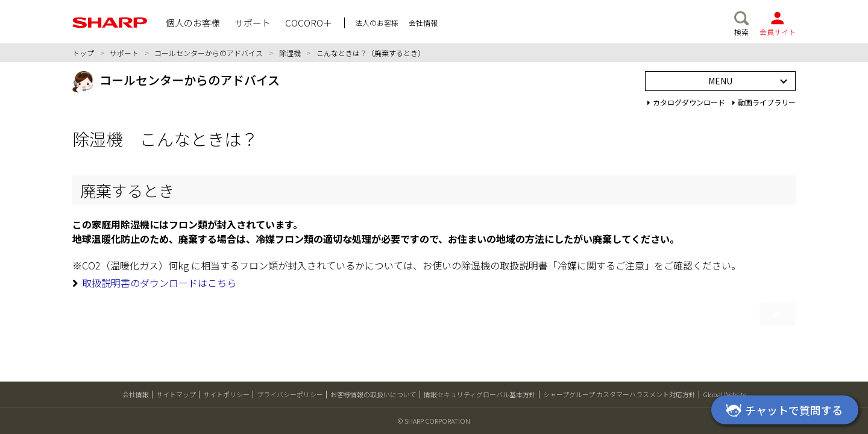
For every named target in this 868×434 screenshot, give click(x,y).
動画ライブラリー (764, 102)
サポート (124, 53)
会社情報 (136, 394)
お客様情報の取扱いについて (373, 394)
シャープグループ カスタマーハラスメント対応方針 (619, 394)
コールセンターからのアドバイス (209, 53)
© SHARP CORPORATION (434, 421)
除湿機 (290, 53)
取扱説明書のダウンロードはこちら (159, 283)
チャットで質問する (782, 411)
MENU (720, 81)
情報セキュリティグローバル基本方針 (480, 394)
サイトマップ (176, 394)
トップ (83, 53)
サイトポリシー (226, 394)
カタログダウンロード (686, 102)
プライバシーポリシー (290, 394)
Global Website (725, 394)
